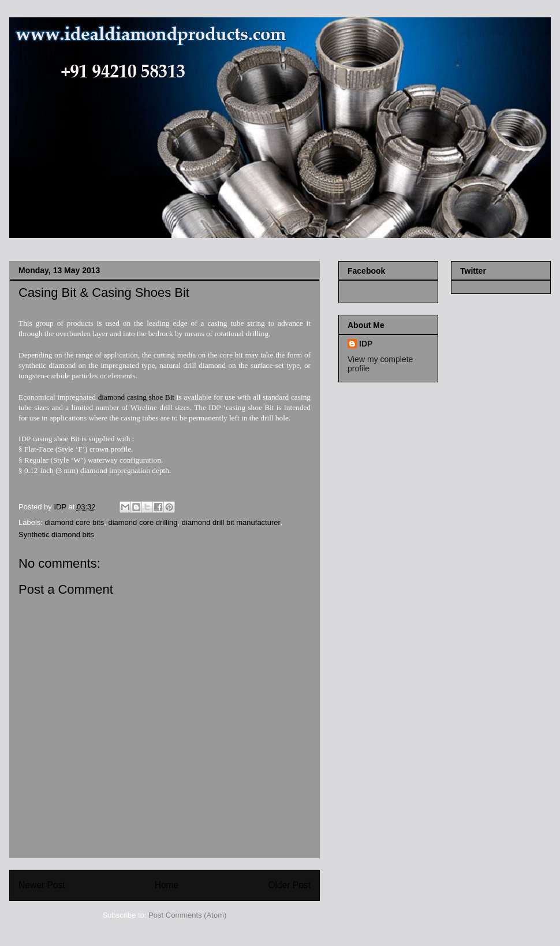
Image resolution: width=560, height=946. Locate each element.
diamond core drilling (143, 522)
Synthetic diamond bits (56, 535)
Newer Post (42, 885)
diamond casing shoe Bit (136, 397)
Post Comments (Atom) (187, 915)
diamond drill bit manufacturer (231, 522)
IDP (366, 344)
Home (167, 885)
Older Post (289, 885)
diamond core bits (75, 522)
